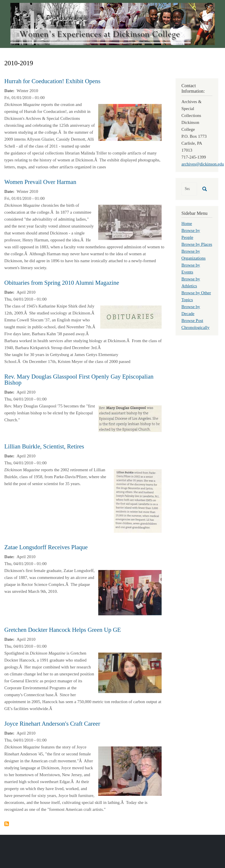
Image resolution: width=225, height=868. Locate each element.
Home (187, 223)
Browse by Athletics (191, 282)
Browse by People (191, 234)
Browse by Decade (191, 310)
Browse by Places (197, 244)
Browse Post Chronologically (196, 324)
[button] (130, 122)
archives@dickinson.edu (203, 164)
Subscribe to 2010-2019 (7, 824)
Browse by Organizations (194, 255)
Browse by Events (191, 269)
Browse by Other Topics (196, 296)
